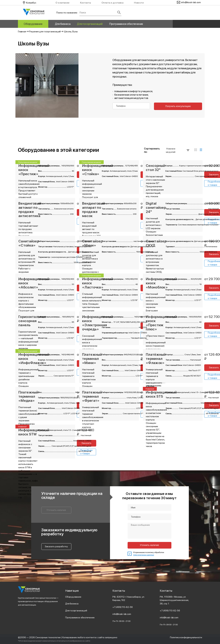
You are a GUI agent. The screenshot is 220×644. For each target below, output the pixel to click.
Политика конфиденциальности (185, 637)
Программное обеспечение (126, 24)
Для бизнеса (63, 24)
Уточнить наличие (56, 510)
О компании (62, 3)
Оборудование (33, 24)
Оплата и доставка (112, 3)
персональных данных (144, 555)
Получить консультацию (177, 107)
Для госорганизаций (90, 24)
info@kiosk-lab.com (122, 614)
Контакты (86, 3)
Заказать (87, 443)
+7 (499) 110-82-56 (123, 607)
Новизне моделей (178, 150)
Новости (139, 3)
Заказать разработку (56, 546)
